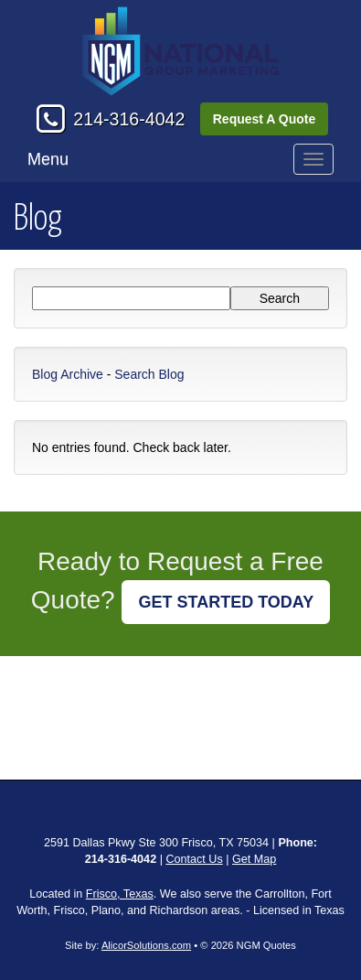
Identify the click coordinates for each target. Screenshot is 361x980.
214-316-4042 (129, 119)
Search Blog (149, 374)
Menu (48, 159)
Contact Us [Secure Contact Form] (194, 859)
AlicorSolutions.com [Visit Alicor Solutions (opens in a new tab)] (146, 945)
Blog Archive (68, 374)
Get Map (254, 859)
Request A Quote (265, 119)
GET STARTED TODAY (226, 602)
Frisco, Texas (120, 894)
